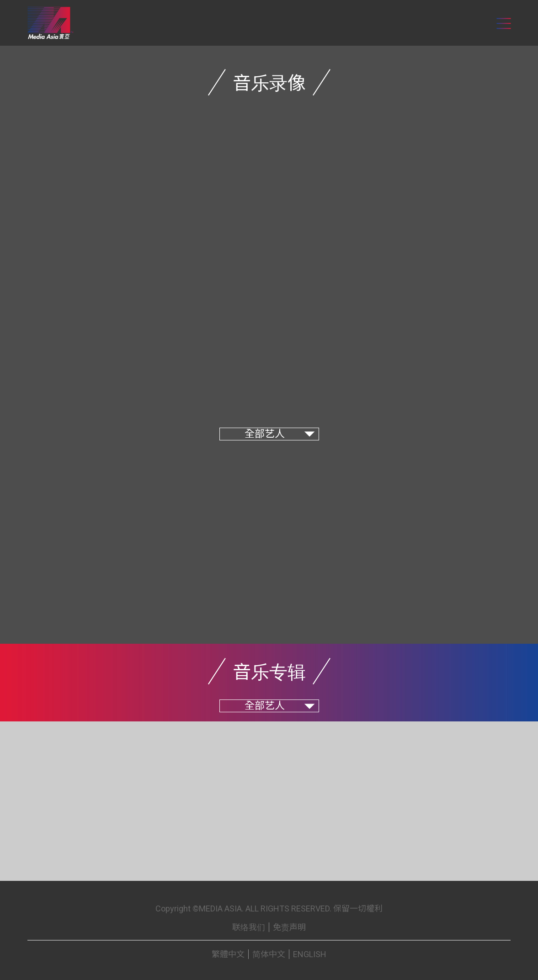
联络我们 (249, 927)
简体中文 (269, 954)
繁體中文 (228, 954)
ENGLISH (310, 954)
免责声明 (289, 927)
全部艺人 (265, 434)
